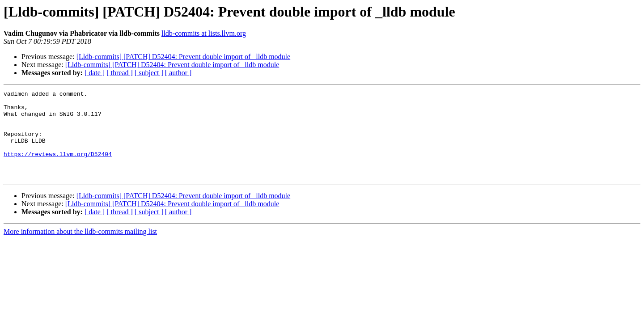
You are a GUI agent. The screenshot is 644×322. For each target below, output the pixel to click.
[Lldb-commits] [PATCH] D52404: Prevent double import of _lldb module (183, 57)
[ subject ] (149, 73)
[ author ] (178, 73)
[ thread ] (120, 73)
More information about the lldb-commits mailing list (80, 249)
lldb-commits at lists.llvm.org (204, 33)
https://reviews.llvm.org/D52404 (58, 167)
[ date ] (95, 73)
